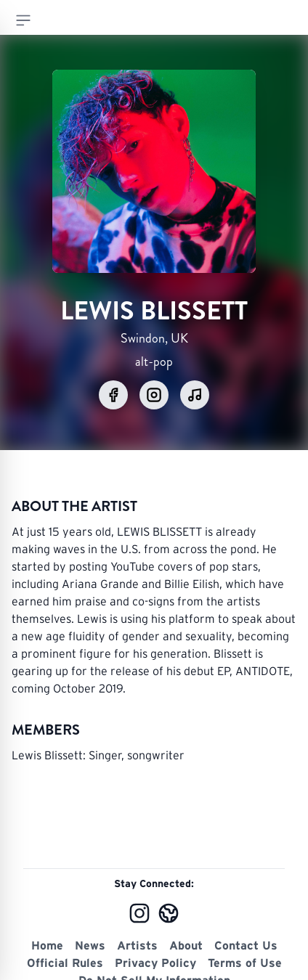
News (90, 945)
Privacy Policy (155, 963)
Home (47, 945)
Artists (137, 945)
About (186, 945)
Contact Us (246, 945)
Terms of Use (245, 963)
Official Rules (65, 963)
